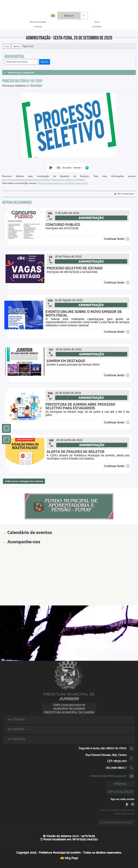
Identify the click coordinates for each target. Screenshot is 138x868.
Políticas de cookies (124, 814)
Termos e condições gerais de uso (117, 810)
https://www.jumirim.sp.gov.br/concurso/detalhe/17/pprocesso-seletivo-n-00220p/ (43, 180)
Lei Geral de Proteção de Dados (116, 823)
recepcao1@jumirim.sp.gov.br (108, 776)
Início (7, 46)
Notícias (17, 46)
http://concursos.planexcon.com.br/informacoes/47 (63, 183)
